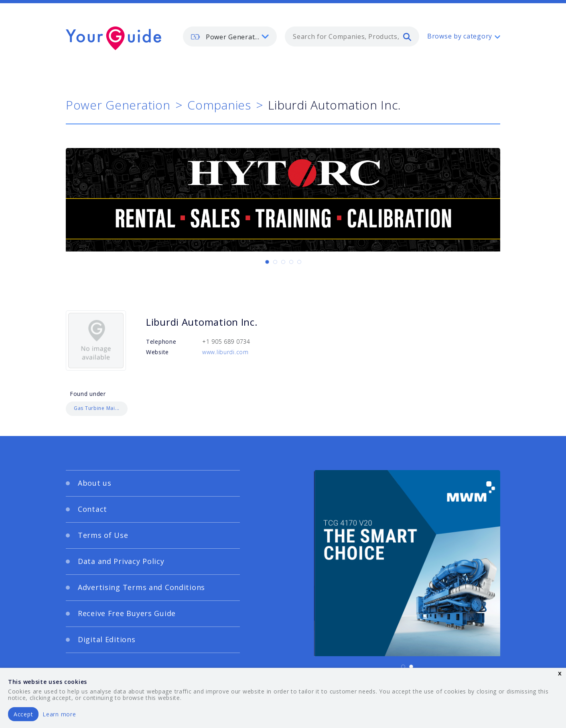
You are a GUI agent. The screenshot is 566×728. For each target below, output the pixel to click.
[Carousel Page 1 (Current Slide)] (267, 262)
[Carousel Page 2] (275, 262)
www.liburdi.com (225, 352)
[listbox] (230, 37)
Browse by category (460, 36)
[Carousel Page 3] (283, 262)
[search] (407, 37)
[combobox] (352, 37)
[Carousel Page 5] (299, 262)
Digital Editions (107, 639)
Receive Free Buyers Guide (127, 613)
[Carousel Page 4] (291, 262)
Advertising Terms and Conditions (141, 587)
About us (95, 483)
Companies (219, 105)
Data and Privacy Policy (121, 561)
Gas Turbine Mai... (97, 408)
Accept (23, 714)
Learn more (59, 714)
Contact (92, 509)
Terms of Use (103, 535)
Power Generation (118, 105)
